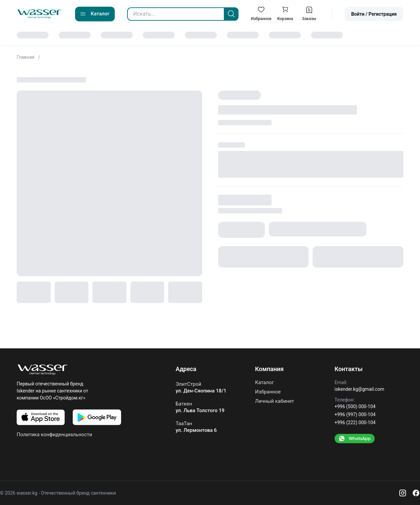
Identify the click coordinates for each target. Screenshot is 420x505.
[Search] (231, 14)
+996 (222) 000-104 (355, 423)
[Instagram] (403, 493)
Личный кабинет (275, 401)
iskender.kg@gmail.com (359, 389)
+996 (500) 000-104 (355, 406)
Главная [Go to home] (26, 57)
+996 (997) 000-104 (355, 414)
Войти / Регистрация (374, 14)
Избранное (268, 392)
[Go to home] (39, 14)
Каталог (265, 383)
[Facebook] (416, 493)
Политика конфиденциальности (54, 435)
